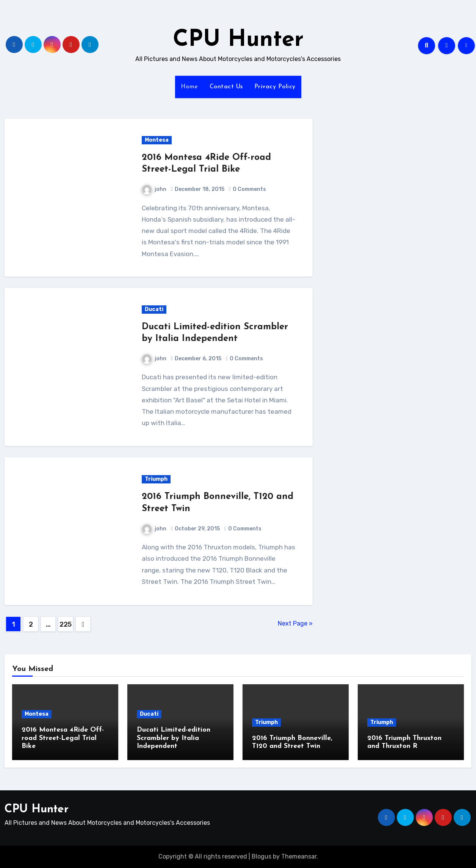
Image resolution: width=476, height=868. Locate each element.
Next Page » (295, 623)
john (154, 189)
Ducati (154, 309)
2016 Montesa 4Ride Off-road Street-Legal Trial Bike (63, 738)
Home (189, 87)
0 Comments (249, 189)
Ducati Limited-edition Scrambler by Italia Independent (174, 738)
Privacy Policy (275, 87)
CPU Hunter (238, 40)
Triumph (156, 479)
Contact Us (226, 87)
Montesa (157, 140)
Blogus (261, 856)
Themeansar (299, 856)
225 (66, 624)
